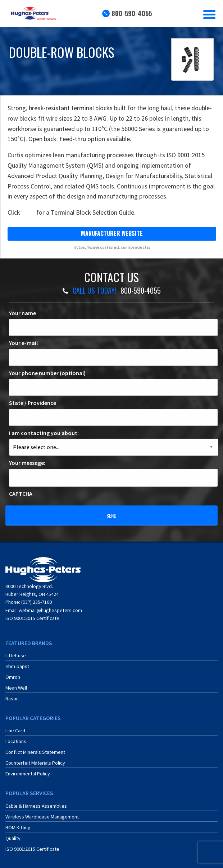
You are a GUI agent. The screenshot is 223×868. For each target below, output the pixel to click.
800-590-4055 (132, 13)
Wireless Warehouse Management (42, 817)
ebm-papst (17, 666)
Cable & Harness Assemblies (36, 806)
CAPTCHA (21, 494)
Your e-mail (26, 343)
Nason (12, 699)
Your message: (27, 463)
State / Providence (35, 403)
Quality (13, 838)
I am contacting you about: (47, 433)
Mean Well (16, 688)
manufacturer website (112, 233)
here (28, 212)
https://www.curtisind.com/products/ (112, 247)
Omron (13, 677)
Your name (25, 313)
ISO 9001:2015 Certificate (32, 618)
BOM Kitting (18, 827)
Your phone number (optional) (47, 373)
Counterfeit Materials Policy (35, 763)
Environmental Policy (28, 774)
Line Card (15, 731)
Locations (16, 741)
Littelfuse (16, 655)
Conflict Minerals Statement (35, 752)
